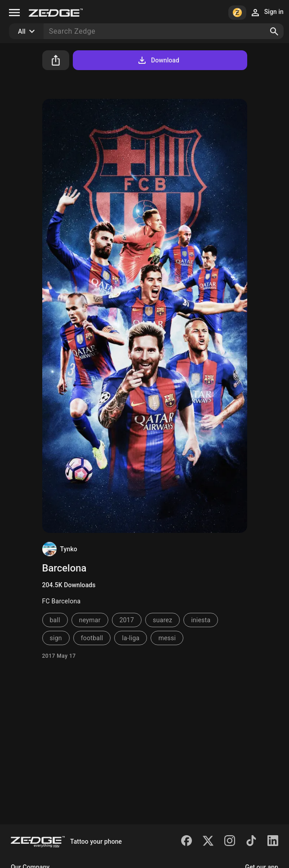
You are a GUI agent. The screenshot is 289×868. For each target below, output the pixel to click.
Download (158, 60)
